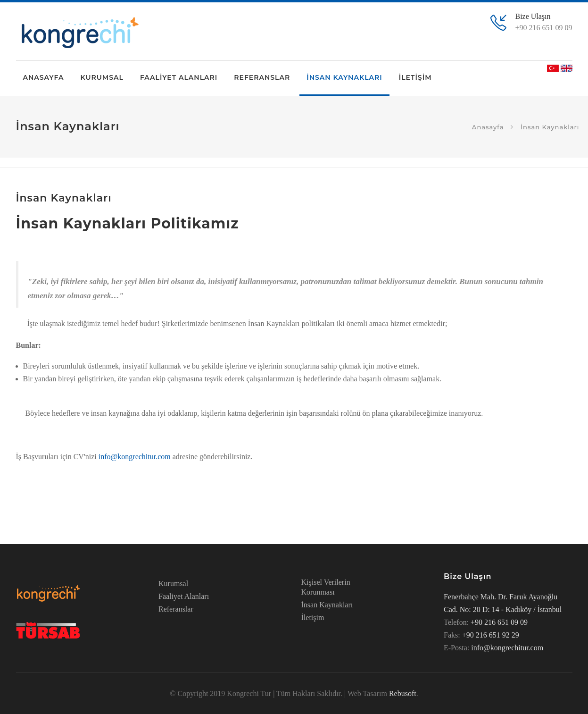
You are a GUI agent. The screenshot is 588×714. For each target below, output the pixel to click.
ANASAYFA (44, 77)
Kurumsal (173, 584)
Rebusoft (403, 693)
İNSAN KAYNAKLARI (344, 77)
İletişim (313, 617)
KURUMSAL (102, 77)
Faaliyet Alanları (184, 596)
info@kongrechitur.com (135, 457)
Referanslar (176, 609)
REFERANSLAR (262, 77)
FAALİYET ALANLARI (179, 77)
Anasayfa (488, 126)
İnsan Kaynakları (327, 605)
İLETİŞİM (415, 77)
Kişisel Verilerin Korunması (326, 587)
